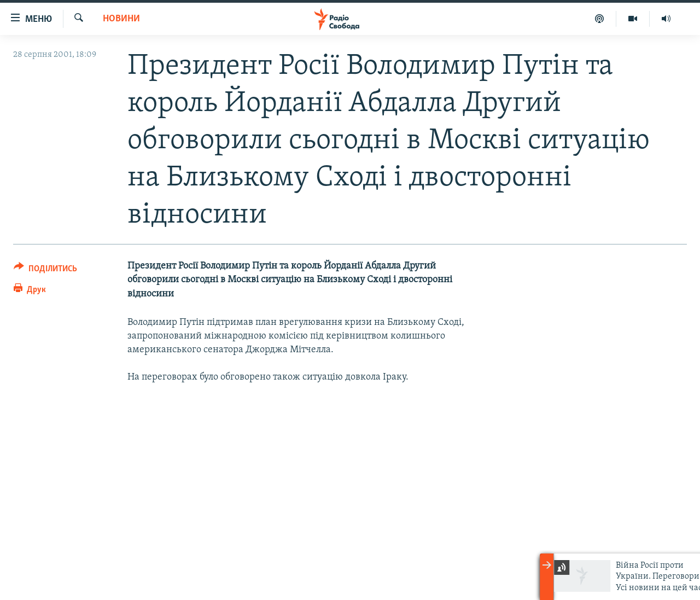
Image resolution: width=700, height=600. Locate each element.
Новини (121, 19)
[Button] (45, 270)
